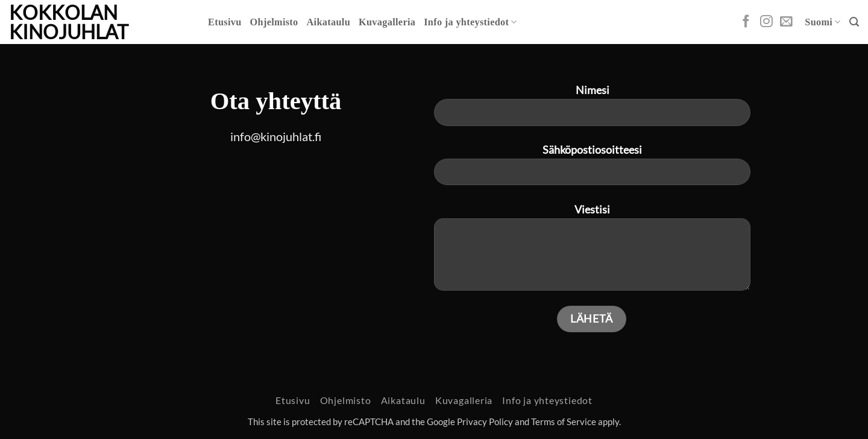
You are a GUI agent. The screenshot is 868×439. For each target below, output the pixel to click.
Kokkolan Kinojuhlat (69, 22)
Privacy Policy (485, 422)
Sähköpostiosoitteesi (592, 169)
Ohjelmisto (274, 22)
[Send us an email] (786, 22)
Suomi (822, 22)
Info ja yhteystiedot (470, 22)
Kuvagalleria (387, 22)
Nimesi (592, 110)
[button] (854, 22)
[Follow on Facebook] (746, 22)
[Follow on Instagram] (766, 22)
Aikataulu (329, 22)
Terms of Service (564, 422)
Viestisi (592, 252)
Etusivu (225, 22)
